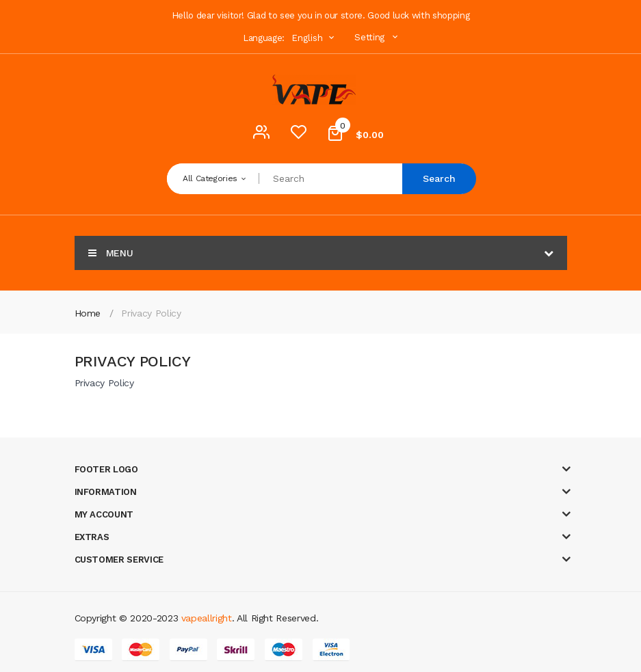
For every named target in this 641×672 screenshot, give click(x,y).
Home (88, 313)
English (315, 38)
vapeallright (207, 618)
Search (439, 178)
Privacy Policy (151, 313)
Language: (264, 38)
